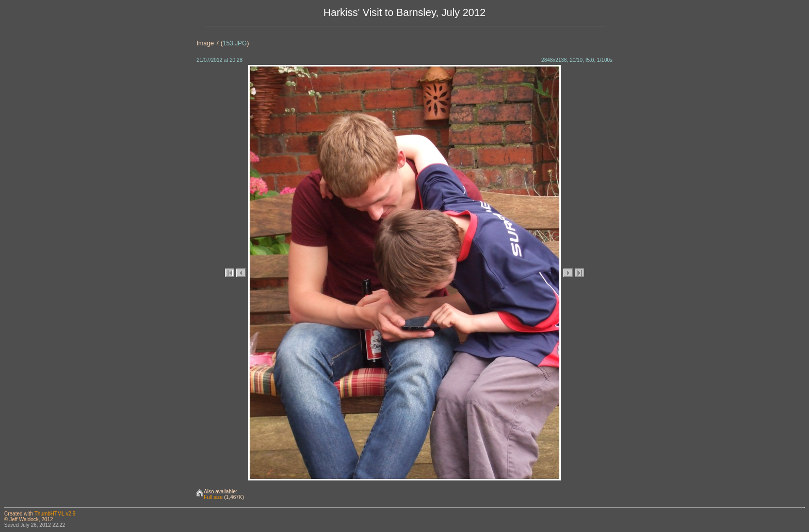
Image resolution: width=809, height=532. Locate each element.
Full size (213, 497)
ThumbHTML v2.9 (55, 514)
